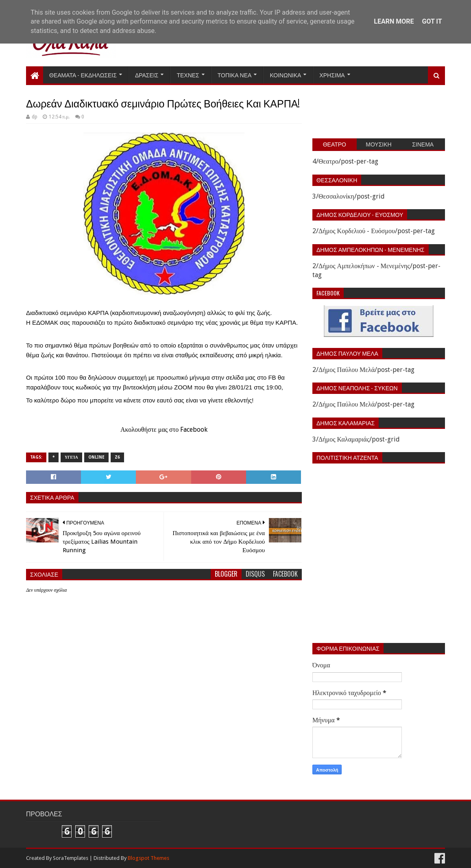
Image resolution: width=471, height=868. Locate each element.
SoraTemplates (71, 858)
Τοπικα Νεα (235, 75)
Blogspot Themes (148, 858)
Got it (432, 21)
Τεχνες (188, 75)
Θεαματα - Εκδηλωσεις (83, 75)
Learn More (394, 21)
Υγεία (71, 457)
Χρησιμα (332, 75)
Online (96, 457)
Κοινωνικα (285, 75)
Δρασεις (147, 75)
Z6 (117, 457)
